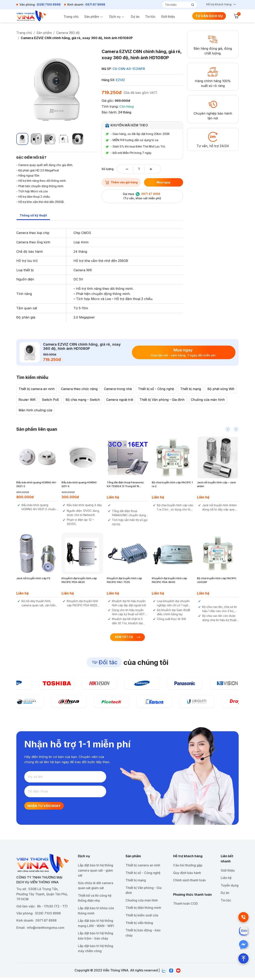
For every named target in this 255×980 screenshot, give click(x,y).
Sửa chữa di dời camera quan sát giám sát (96, 888)
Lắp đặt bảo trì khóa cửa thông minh (96, 913)
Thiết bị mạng (191, 389)
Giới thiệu (168, 17)
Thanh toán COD (185, 906)
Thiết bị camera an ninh (37, 389)
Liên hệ (226, 880)
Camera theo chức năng (79, 389)
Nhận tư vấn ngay (44, 808)
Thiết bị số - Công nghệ (156, 389)
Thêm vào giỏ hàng (121, 182)
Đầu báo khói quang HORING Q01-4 (79, 485)
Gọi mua (142, 196)
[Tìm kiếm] (178, 5)
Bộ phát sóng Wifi (221, 389)
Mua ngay (163, 182)
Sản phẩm (92, 17)
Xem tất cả (128, 639)
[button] (228, 429)
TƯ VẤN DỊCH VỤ (209, 16)
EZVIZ (120, 80)
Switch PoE (51, 400)
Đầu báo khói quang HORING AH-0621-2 (37, 485)
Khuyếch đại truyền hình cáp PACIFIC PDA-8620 (79, 580)
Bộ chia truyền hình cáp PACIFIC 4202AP (217, 580)
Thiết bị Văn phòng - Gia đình (162, 400)
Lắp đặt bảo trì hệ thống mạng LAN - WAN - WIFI (96, 926)
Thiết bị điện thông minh (143, 910)
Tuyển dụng (230, 888)
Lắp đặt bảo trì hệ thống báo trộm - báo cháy (96, 938)
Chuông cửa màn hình (208, 400)
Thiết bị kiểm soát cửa (142, 918)
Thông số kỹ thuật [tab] (34, 215)
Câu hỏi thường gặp (188, 867)
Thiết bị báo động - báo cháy (143, 935)
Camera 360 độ (68, 33)
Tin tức (150, 17)
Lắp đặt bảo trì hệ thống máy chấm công (96, 951)
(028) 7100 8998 (49, 4)
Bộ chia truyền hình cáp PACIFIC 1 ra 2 (172, 485)
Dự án (135, 17)
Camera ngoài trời (120, 400)
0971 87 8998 (95, 4)
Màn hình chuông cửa (35, 411)
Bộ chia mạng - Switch (83, 400)
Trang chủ (71, 17)
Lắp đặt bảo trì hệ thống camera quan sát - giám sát (96, 872)
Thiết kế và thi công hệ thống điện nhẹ (95, 900)
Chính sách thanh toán (189, 883)
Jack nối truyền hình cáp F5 (33, 578)
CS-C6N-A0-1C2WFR (129, 69)
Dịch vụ (115, 17)
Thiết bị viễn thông (139, 925)
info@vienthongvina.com (46, 930)
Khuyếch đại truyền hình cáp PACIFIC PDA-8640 (169, 580)
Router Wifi (27, 400)
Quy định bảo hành (187, 875)
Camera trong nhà (118, 389)
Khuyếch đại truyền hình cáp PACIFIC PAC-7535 (124, 580)
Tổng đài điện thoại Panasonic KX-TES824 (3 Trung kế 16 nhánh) (125, 485)
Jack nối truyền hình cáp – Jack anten (216, 485)
